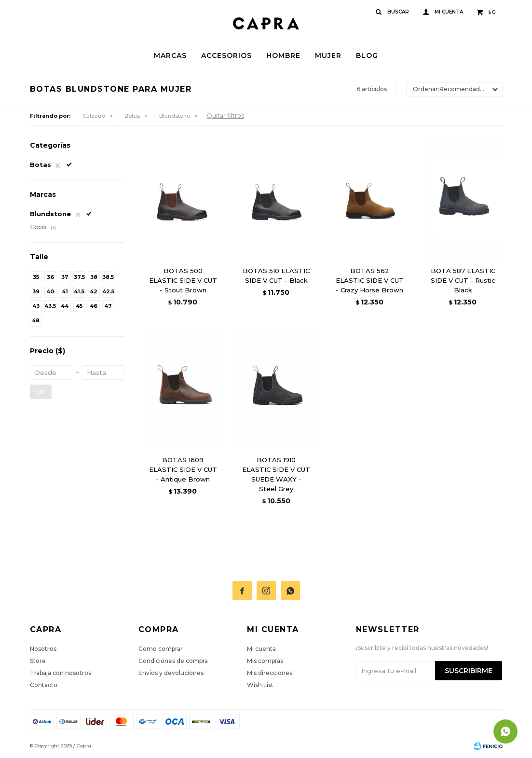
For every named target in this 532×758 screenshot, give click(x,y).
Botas (132, 116)
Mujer (328, 55)
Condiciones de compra (173, 661)
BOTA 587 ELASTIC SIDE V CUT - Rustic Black (463, 280)
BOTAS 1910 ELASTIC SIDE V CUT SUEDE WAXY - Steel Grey (276, 474)
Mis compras (265, 661)
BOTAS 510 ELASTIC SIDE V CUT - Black (276, 276)
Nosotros (43, 649)
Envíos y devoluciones (171, 673)
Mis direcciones (270, 673)
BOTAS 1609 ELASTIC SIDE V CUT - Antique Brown (183, 469)
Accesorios (226, 55)
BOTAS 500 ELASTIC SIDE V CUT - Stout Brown (183, 280)
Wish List (260, 685)
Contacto (44, 685)
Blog (367, 55)
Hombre (283, 55)
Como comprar (161, 649)
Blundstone (175, 116)
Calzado (94, 116)
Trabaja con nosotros (61, 673)
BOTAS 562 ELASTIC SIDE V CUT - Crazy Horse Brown (370, 280)
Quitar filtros (225, 116)
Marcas (170, 55)
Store (38, 661)
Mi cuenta (261, 649)
